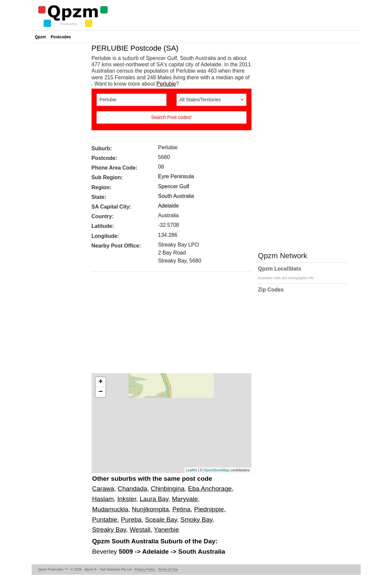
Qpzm (40, 37)
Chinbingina (168, 489)
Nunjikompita (150, 509)
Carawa (103, 489)
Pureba (131, 520)
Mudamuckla (110, 509)
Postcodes (61, 37)
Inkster (127, 499)
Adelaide (169, 206)
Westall (140, 530)
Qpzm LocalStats (289, 273)
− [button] (100, 392)
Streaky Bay (109, 530)
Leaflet (191, 470)
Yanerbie (166, 530)
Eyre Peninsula (176, 176)
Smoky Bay (196, 520)
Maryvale (185, 499)
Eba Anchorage (210, 489)
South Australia (176, 196)
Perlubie (166, 84)
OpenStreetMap (216, 470)
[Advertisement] (168, 325)
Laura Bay (154, 499)
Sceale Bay (161, 520)
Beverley (106, 552)
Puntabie (105, 520)
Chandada (132, 489)
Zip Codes (271, 294)
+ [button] (100, 382)
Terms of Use (168, 570)
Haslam (103, 499)
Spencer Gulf (174, 186)
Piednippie (209, 509)
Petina (182, 509)
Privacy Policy (145, 570)
